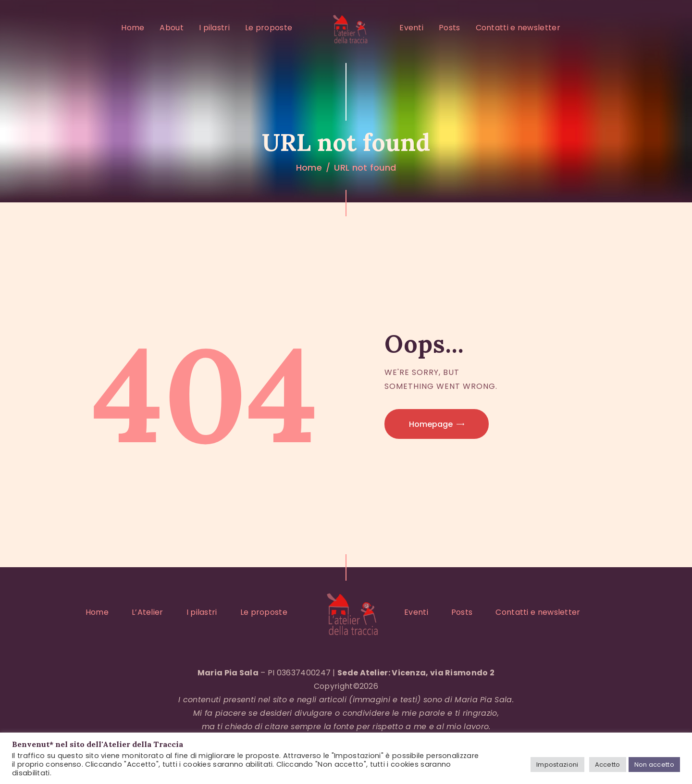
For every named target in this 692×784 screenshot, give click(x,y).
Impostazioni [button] (557, 765)
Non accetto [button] (654, 765)
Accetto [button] (608, 765)
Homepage (431, 424)
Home (309, 168)
